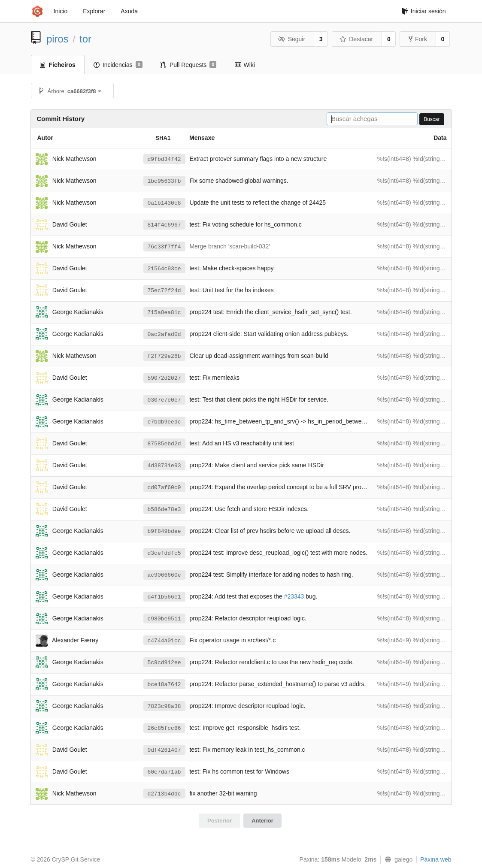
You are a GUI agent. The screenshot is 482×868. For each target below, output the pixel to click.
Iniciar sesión (424, 11)
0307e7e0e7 (164, 400)
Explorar (94, 11)
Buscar (432, 119)
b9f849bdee (164, 531)
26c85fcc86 (164, 728)
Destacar (356, 39)
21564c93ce (164, 269)
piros (58, 39)
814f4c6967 (164, 225)
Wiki (244, 65)
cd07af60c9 (164, 488)
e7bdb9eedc (164, 422)
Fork (418, 39)
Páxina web (436, 859)
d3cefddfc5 (164, 553)
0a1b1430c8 (164, 203)
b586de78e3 (164, 510)
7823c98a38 (164, 706)
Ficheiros (58, 65)
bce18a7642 (164, 685)
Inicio (61, 11)
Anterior (262, 821)
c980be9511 (164, 619)
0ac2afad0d (164, 334)
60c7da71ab (164, 772)
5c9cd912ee (164, 663)
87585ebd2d (164, 444)
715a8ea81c (164, 313)
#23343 (294, 596)
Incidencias (118, 65)
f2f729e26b (164, 356)
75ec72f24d (164, 291)
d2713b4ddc (164, 794)
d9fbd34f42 (164, 159)
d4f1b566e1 (164, 597)
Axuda (129, 11)
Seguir (292, 39)
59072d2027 (164, 378)
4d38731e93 (164, 466)
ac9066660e (164, 575)
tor (85, 39)
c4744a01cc (164, 641)
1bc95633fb (164, 181)
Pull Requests (189, 65)
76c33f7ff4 (164, 247)
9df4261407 (164, 750)
